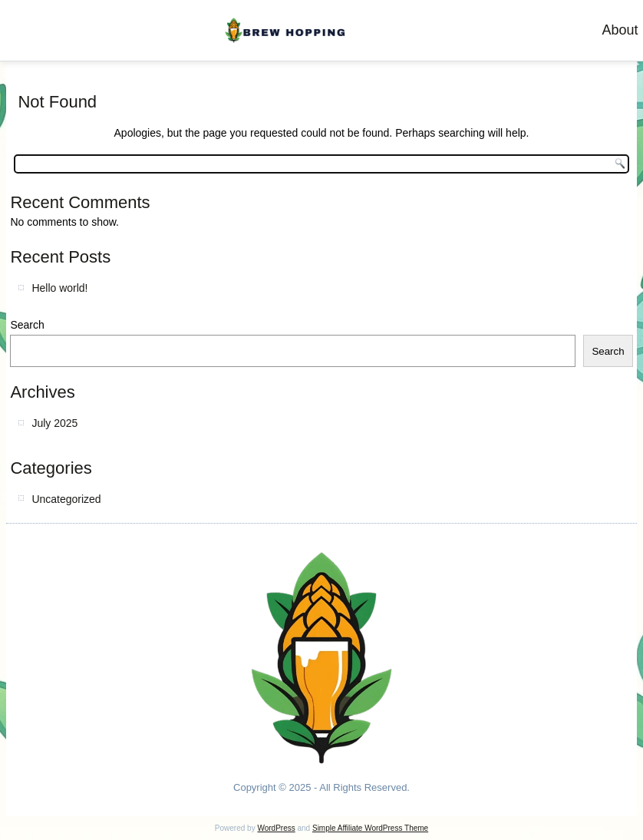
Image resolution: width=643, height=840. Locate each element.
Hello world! (59, 288)
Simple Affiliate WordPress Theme (370, 828)
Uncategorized (66, 499)
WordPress (276, 828)
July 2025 (54, 423)
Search (27, 325)
